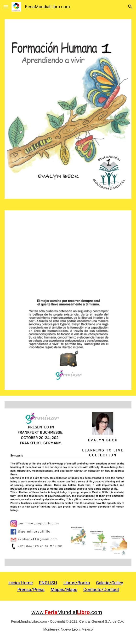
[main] (68, 586)
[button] (6, 7)
